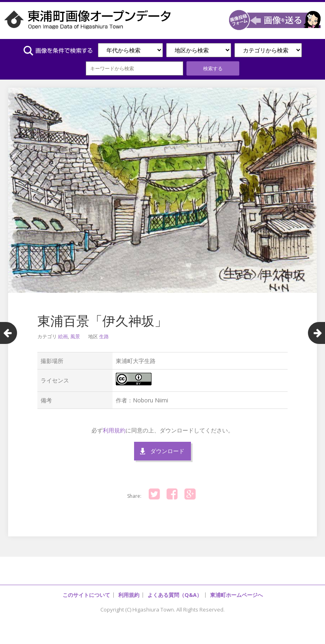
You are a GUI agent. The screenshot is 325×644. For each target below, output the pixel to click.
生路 (104, 336)
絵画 (63, 336)
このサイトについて (86, 595)
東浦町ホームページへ (236, 595)
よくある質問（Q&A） (175, 595)
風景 (75, 336)
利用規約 (114, 430)
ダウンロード (167, 451)
